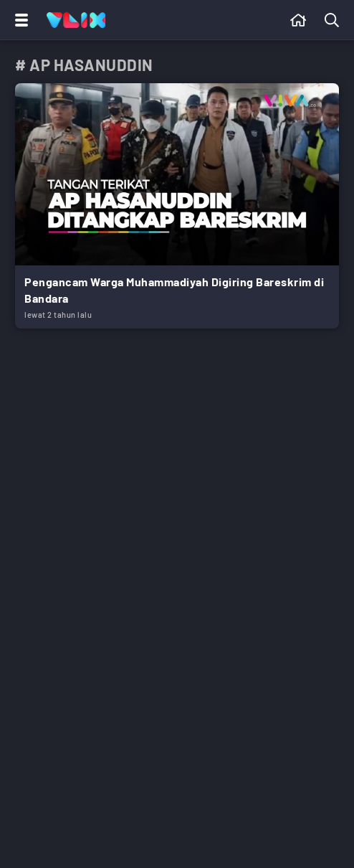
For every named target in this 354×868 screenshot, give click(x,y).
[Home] (76, 20)
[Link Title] (177, 206)
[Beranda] (298, 20)
